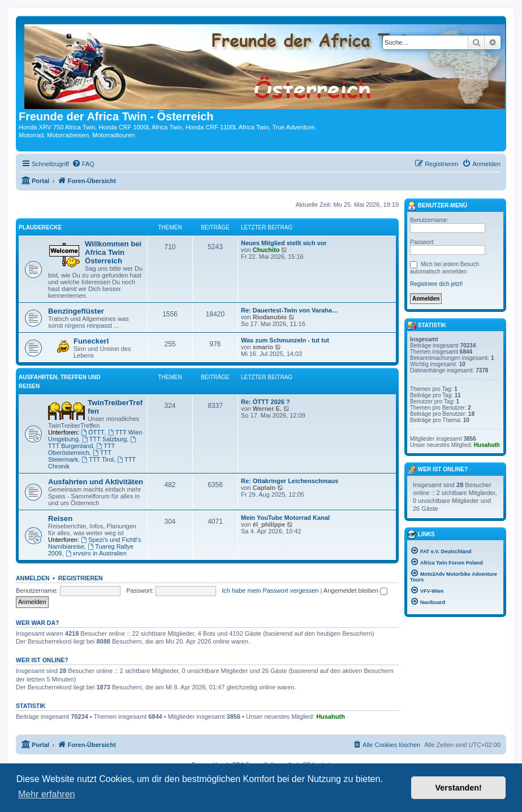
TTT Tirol (98, 459)
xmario (263, 347)
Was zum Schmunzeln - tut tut (285, 340)
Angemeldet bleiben (355, 590)
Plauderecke (40, 227)
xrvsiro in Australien (96, 553)
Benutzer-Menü (437, 206)
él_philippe (269, 524)
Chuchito (266, 250)
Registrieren (81, 578)
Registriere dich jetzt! (436, 284)
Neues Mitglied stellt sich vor (284, 243)
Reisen (60, 518)
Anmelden (33, 578)
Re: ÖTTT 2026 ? (266, 402)
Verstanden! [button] (459, 788)
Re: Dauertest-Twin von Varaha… (290, 310)
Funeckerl (91, 341)
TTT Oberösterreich (81, 449)
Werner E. (267, 409)
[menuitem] (83, 164)
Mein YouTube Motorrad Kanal (285, 518)
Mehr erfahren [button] (47, 794)
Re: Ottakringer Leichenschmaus (290, 481)
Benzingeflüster (76, 311)
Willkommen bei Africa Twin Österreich (113, 252)
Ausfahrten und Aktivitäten (96, 482)
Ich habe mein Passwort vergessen (270, 590)
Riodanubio (270, 317)
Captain (264, 488)
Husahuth (331, 717)
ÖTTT (93, 432)
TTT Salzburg (104, 439)
